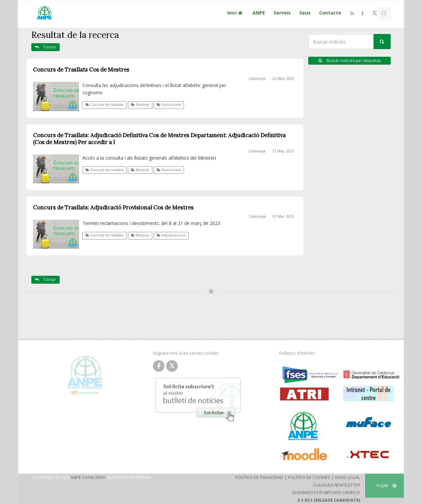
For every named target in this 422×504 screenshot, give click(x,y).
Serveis (282, 13)
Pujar (386, 486)
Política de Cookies (309, 477)
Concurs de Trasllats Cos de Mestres (81, 70)
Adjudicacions (171, 235)
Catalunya (257, 79)
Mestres (140, 105)
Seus (305, 13)
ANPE (259, 13)
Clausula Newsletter (336, 485)
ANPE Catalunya (88, 477)
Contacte (330, 13)
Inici (236, 13)
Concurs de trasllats (104, 105)
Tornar (45, 47)
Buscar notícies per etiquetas (350, 61)
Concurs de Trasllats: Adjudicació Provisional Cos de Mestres (113, 207)
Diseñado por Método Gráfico (326, 492)
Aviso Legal (347, 477)
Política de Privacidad (259, 477)
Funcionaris (169, 105)
